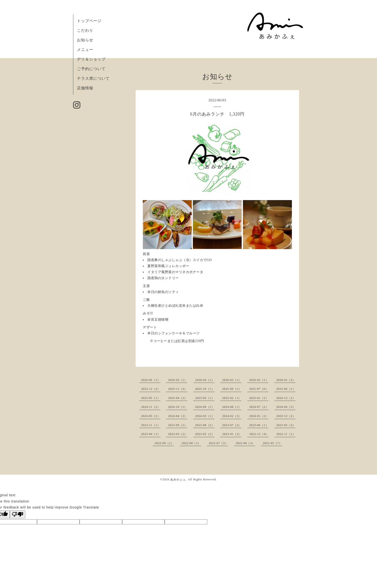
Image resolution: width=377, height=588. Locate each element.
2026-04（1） (205, 380)
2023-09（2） (178, 425)
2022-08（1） (191, 443)
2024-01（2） (259, 416)
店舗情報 (85, 88)
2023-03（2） (178, 434)
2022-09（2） (164, 443)
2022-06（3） (245, 443)
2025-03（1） (205, 398)
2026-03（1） (232, 380)
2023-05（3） (286, 425)
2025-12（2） (151, 389)
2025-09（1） (232, 389)
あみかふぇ (178, 479)
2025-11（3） (178, 389)
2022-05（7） (272, 443)
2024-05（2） (151, 416)
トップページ (89, 21)
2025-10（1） (205, 389)
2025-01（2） (259, 398)
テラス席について (93, 78)
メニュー (85, 50)
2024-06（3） (286, 407)
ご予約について (91, 69)
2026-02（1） (259, 380)
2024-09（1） (205, 407)
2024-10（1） (178, 407)
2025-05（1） (151, 398)
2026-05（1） (178, 380)
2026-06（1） (151, 380)
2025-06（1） (286, 389)
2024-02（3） (232, 416)
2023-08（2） (205, 425)
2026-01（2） (286, 380)
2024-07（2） (259, 407)
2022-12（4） (259, 434)
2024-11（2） (151, 407)
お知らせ (85, 40)
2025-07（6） (259, 389)
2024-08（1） (232, 407)
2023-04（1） (151, 434)
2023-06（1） (259, 425)
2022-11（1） (286, 434)
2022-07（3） (218, 443)
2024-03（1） (205, 416)
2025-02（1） (232, 398)
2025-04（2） (178, 398)
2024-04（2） (178, 416)
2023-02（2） (205, 434)
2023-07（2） (232, 425)
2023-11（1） (151, 425)
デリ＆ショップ (91, 59)
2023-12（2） (286, 416)
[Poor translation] (18, 514)
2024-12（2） (286, 398)
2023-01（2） (232, 434)
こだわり (85, 30)
